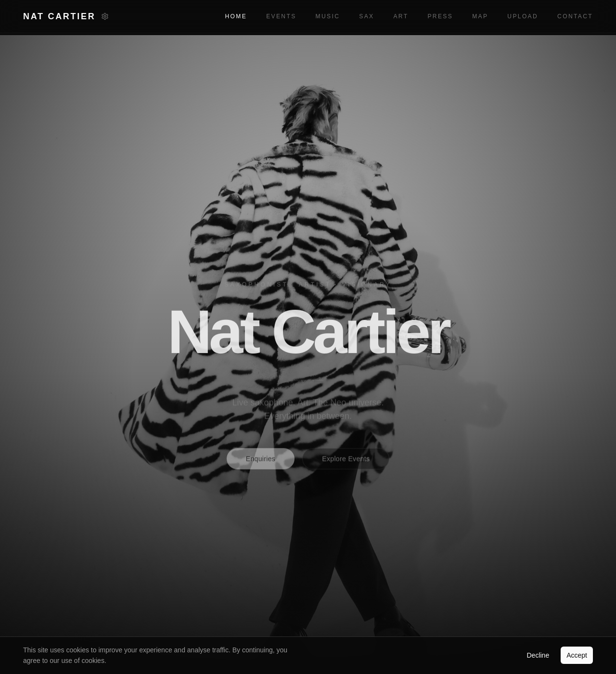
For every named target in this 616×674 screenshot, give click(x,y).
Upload (523, 16)
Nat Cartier (59, 16)
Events (281, 16)
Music (328, 16)
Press (440, 16)
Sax (366, 16)
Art (401, 16)
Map (480, 16)
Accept (577, 655)
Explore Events (346, 462)
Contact (575, 16)
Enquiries (261, 462)
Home (236, 16)
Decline (538, 655)
